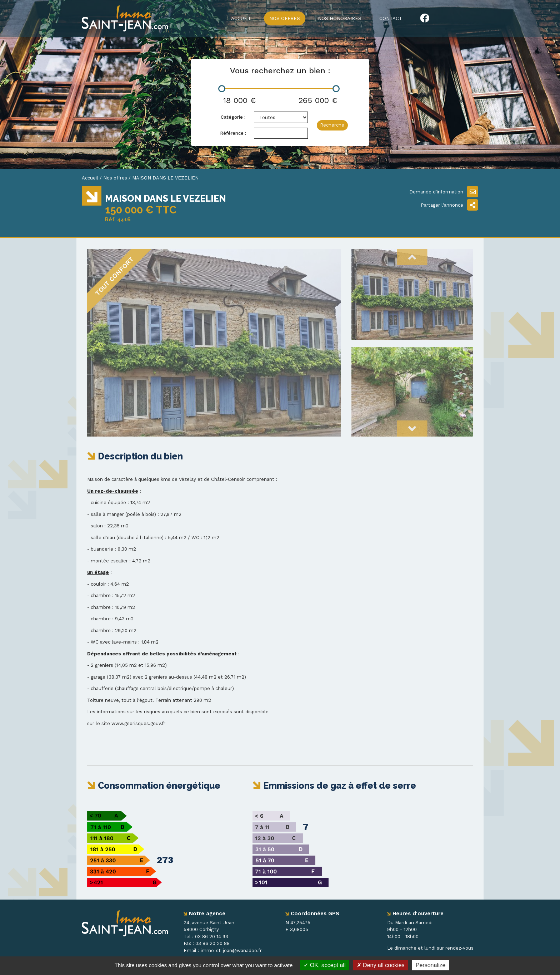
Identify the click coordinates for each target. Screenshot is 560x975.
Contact (391, 18)
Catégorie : (233, 117)
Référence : (233, 133)
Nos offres (285, 18)
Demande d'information (444, 192)
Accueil (241, 18)
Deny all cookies (381, 965)
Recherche (332, 125)
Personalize (431, 965)
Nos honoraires (340, 18)
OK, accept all (324, 965)
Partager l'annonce (449, 205)
